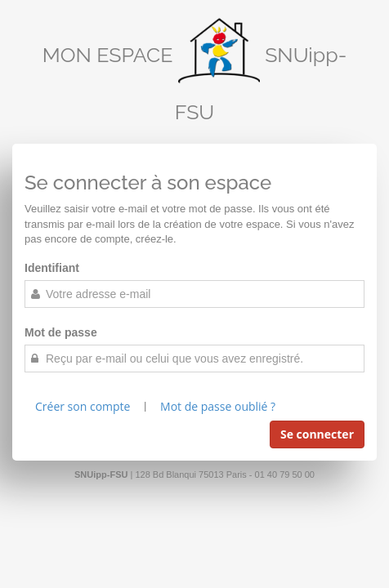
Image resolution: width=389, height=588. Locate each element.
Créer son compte (83, 406)
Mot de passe (61, 332)
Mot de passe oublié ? (218, 406)
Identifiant (52, 268)
